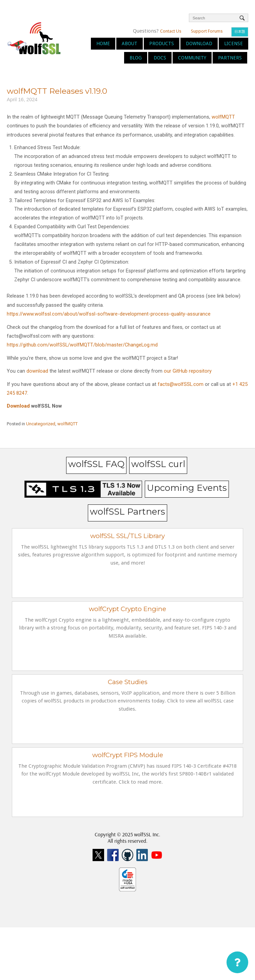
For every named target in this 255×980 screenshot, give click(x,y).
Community (192, 58)
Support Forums (207, 31)
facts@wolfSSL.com (181, 384)
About (130, 43)
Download (199, 43)
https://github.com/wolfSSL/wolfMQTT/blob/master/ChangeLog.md (82, 345)
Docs (160, 58)
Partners (230, 58)
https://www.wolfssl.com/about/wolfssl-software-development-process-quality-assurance (109, 314)
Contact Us (171, 31)
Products (162, 43)
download (37, 371)
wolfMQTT (223, 117)
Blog (136, 58)
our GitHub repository (188, 371)
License (233, 43)
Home (103, 43)
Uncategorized (41, 424)
